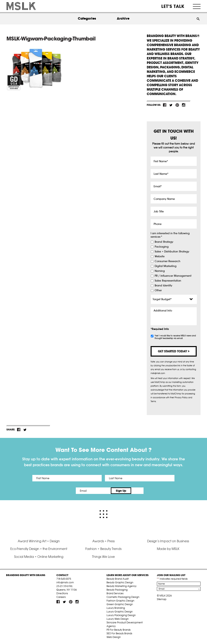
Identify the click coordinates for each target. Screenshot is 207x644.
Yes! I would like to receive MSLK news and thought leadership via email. (175, 337)
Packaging (162, 247)
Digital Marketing (166, 266)
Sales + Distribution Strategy (172, 252)
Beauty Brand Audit (118, 579)
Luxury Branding (116, 608)
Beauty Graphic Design (120, 582)
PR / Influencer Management (173, 276)
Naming (160, 271)
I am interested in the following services (170, 235)
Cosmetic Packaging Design (123, 597)
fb (165, 105)
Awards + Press (103, 541)
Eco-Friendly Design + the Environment (39, 549)
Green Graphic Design (120, 604)
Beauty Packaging (117, 590)
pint (177, 105)
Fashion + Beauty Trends (103, 549)
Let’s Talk (173, 6)
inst (184, 105)
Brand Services (115, 593)
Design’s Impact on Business (168, 541)
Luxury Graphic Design (120, 612)
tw (171, 105)
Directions (62, 593)
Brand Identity (163, 286)
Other (158, 290)
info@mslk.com (65, 582)
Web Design (114, 637)
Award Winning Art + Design (39, 541)
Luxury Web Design (118, 619)
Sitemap (162, 599)
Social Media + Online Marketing (39, 557)
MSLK (21, 6)
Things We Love (103, 557)
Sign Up (137, 491)
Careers (61, 597)
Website (160, 256)
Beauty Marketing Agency (121, 586)
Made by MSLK (168, 549)
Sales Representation (168, 281)
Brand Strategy (164, 242)
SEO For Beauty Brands (119, 633)
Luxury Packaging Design (121, 615)
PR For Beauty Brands (119, 630)
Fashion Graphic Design (120, 601)
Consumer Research (167, 261)
